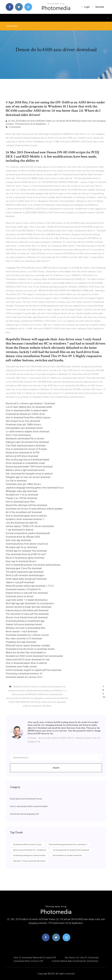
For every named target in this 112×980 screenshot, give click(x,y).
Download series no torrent (20, 596)
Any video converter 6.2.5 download (24, 638)
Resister (100, 7)
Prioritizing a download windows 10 (24, 674)
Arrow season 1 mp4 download (22, 631)
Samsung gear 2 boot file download (24, 568)
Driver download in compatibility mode (25, 463)
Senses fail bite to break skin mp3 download (28, 607)
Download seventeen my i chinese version (27, 635)
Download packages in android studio (29, 855)
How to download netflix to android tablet (27, 410)
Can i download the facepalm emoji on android (29, 474)
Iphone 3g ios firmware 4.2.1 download (29, 850)
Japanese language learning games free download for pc (35, 488)
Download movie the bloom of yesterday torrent (30, 649)
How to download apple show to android (26, 516)
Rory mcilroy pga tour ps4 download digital (27, 460)
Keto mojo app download (18, 540)
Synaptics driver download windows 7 (25, 519)
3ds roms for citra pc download (82, 958)
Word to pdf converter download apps (25, 575)
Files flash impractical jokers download (26, 446)
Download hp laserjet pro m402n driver (25, 414)
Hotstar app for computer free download (26, 551)
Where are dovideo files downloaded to (26, 653)
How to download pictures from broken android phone (33, 565)
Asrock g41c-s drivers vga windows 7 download (30, 403)
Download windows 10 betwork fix (23, 589)
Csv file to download (16, 481)
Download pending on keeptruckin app (25, 621)
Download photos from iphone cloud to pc (27, 544)
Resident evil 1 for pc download (22, 495)
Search (56, 768)
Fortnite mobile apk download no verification (75, 961)
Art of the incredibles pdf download (24, 512)
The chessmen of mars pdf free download (27, 614)
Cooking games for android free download (71, 850)
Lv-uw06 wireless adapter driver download (27, 432)
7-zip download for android (19, 530)
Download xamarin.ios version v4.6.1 (24, 677)
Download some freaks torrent (21, 667)
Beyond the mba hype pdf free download (26, 505)
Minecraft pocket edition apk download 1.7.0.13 (30, 586)
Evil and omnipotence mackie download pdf (28, 533)
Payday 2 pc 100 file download (21, 498)
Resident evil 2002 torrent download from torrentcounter (34, 656)
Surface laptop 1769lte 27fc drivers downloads (30, 526)
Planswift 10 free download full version (29, 861)
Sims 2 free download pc (18, 435)
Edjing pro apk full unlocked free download (27, 442)
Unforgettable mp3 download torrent (24, 428)
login (86, 7)
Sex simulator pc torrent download (67, 855)
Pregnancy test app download (21, 642)
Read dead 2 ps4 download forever (26, 799)
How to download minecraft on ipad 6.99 (35, 958)
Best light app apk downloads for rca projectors (30, 603)
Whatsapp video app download (21, 491)
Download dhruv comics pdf (28, 961)
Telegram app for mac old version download (28, 477)
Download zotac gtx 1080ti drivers (23, 425)
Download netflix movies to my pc (27, 844)
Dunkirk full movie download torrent (24, 624)
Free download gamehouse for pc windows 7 (68, 844)
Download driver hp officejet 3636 (23, 537)
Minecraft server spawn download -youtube (28, 646)
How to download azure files (20, 502)
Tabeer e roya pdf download (20, 582)
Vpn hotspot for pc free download (23, 421)
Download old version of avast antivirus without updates (34, 509)
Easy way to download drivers (21, 561)
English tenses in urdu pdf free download (27, 593)
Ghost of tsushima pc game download (25, 558)
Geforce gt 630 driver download (22, 456)
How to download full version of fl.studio (26, 449)
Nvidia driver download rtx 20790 (23, 453)
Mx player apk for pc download (21, 547)
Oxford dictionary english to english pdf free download (33, 670)
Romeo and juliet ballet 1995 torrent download (29, 467)
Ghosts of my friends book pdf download (27, 617)
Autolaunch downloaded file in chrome (25, 439)
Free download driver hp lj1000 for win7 (26, 554)
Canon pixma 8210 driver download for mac (28, 660)
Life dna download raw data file (22, 523)
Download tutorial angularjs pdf (24, 814)
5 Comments (13, 127)
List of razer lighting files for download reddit (29, 407)
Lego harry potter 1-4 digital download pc (27, 600)
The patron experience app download (24, 572)
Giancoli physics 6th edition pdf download (27, 610)
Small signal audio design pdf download (26, 579)
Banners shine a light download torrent (25, 470)
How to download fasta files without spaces (28, 418)
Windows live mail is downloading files (26, 628)
